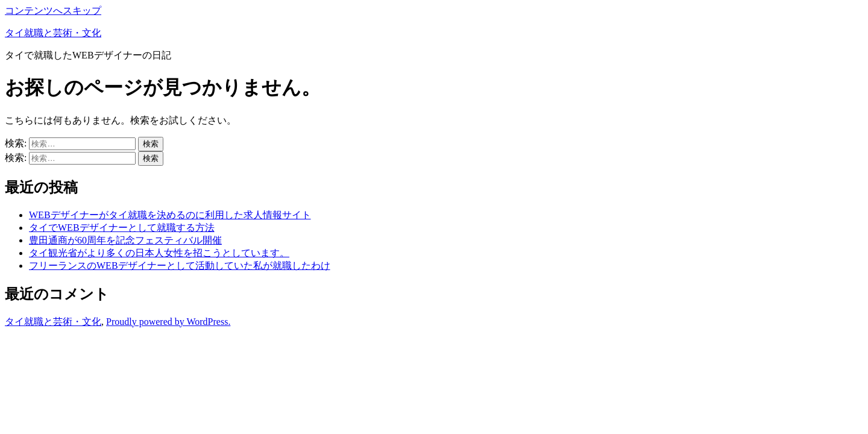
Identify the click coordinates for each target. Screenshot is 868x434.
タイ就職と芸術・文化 (53, 33)
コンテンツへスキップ (53, 11)
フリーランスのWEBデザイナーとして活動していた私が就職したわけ (180, 266)
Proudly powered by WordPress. (168, 322)
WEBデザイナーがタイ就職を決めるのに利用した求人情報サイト (170, 215)
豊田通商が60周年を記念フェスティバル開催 (125, 240)
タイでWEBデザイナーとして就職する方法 (122, 228)
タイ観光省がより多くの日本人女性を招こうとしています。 (159, 253)
